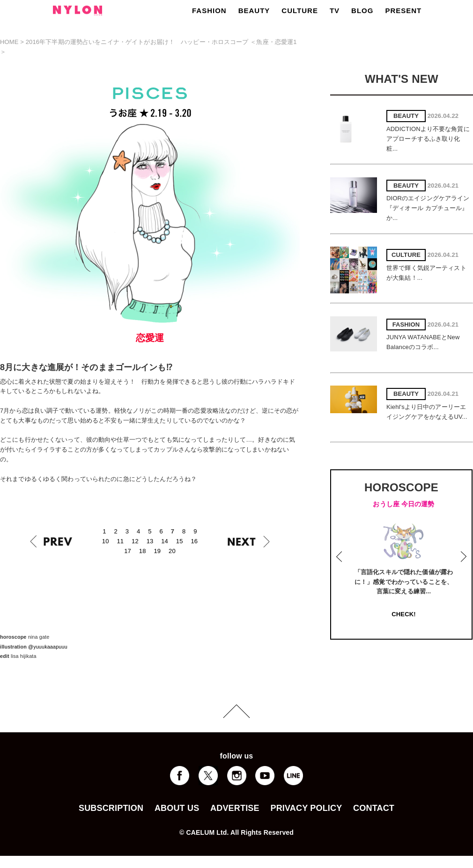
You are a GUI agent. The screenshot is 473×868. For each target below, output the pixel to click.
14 (165, 541)
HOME (9, 42)
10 (106, 541)
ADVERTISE (235, 808)
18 (143, 551)
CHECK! (403, 614)
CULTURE (300, 11)
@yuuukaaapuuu (48, 647)
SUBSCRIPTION (111, 808)
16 (194, 541)
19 (157, 551)
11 (120, 541)
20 (172, 551)
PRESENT (403, 11)
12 (135, 541)
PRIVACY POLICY (306, 808)
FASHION (209, 11)
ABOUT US (177, 808)
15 (180, 541)
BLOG (362, 11)
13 (150, 541)
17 (128, 551)
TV (335, 11)
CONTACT (374, 808)
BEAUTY (254, 11)
